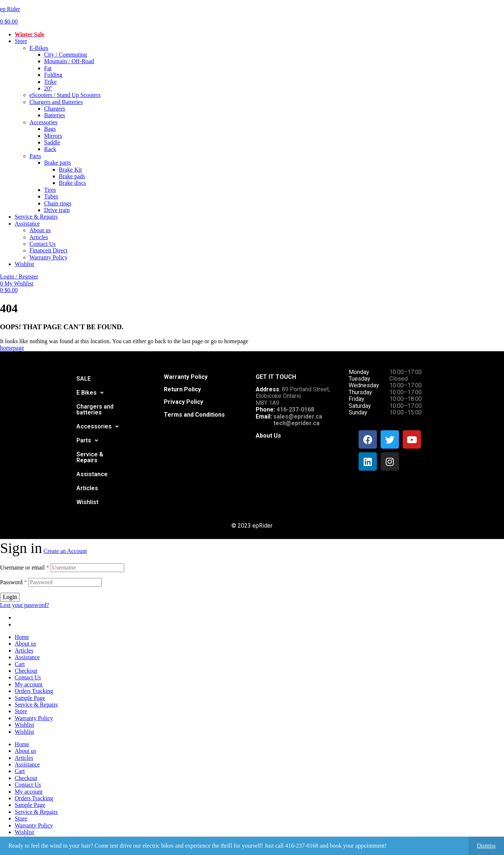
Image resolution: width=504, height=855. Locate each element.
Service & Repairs (90, 457)
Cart (20, 664)
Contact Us (28, 677)
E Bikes (90, 393)
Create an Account (65, 551)
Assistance (92, 474)
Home (22, 637)
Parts (87, 440)
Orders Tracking (34, 691)
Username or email (25, 567)
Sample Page (30, 698)
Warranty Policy (34, 718)
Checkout (26, 671)
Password (13, 582)
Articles (87, 488)
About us (25, 644)
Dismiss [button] (486, 846)
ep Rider (10, 9)
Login (10, 597)
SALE (84, 379)
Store (21, 711)
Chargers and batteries (95, 409)
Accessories (98, 426)
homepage (12, 348)
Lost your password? (24, 605)
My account (29, 684)
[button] (90, 393)
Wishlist (87, 502)
